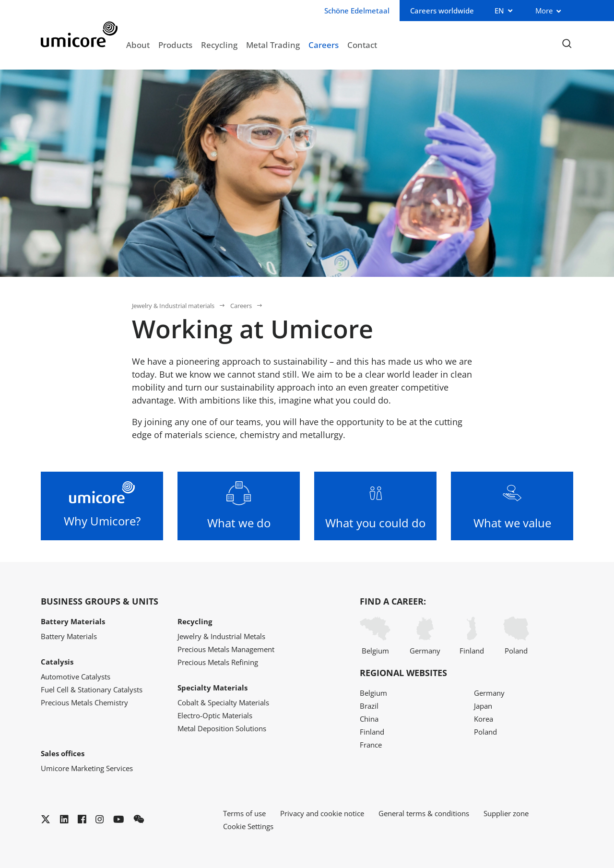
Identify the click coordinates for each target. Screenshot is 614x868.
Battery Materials (69, 636)
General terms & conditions (424, 813)
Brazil (369, 706)
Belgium (375, 636)
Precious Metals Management (226, 649)
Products (175, 45)
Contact (362, 45)
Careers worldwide (442, 11)
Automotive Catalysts (76, 677)
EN (499, 11)
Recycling (219, 45)
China (369, 719)
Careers (324, 45)
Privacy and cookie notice (322, 813)
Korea (484, 719)
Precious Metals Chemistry (84, 702)
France (371, 745)
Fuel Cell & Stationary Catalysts (92, 690)
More (544, 11)
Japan (483, 706)
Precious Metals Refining (218, 662)
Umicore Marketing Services (87, 768)
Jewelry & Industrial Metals (221, 636)
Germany (425, 636)
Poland (516, 636)
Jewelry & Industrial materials (173, 306)
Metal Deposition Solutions (222, 728)
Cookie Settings (248, 826)
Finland (472, 636)
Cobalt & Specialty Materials (223, 702)
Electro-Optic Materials (215, 715)
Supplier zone (506, 813)
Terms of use (244, 813)
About (138, 45)
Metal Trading (273, 45)
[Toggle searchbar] (567, 44)
